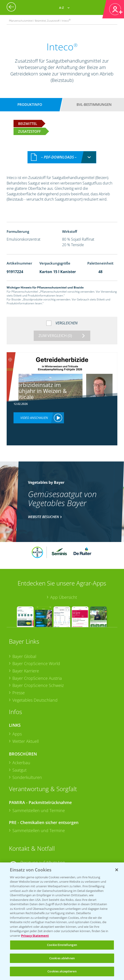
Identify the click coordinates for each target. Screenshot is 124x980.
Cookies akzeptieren (62, 971)
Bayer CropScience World (36, 663)
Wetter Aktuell (26, 741)
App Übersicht (64, 597)
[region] (62, 921)
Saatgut (19, 770)
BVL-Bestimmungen (94, 104)
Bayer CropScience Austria (37, 678)
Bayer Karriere (26, 671)
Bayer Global (24, 656)
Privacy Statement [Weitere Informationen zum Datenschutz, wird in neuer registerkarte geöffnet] (35, 936)
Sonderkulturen (27, 777)
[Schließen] (117, 870)
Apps (17, 734)
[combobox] (62, 157)
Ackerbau (21, 763)
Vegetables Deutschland (35, 700)
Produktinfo (30, 104)
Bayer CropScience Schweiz (38, 685)
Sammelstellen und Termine (39, 810)
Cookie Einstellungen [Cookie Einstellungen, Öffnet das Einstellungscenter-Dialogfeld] (62, 945)
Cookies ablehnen (62, 958)
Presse (19, 693)
